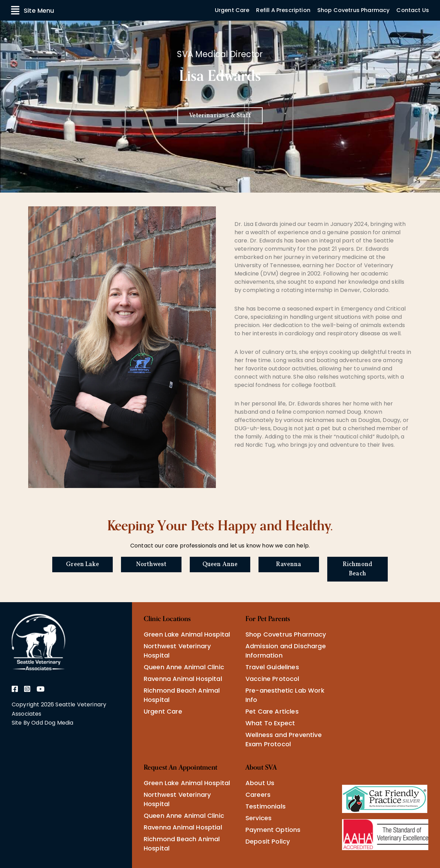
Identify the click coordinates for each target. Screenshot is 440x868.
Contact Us (413, 10)
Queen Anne (220, 565)
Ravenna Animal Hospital (183, 679)
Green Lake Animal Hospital (187, 634)
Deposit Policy (268, 841)
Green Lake (82, 565)
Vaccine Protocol (272, 679)
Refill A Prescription (283, 10)
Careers (258, 795)
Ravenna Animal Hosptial (183, 827)
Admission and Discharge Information (286, 651)
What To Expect (270, 723)
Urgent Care (232, 10)
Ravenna (289, 565)
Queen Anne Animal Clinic (184, 667)
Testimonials (266, 806)
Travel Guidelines (272, 667)
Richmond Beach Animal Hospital (182, 695)
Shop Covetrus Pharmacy (354, 10)
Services (258, 818)
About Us (260, 783)
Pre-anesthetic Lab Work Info (285, 695)
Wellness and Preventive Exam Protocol (284, 739)
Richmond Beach (357, 569)
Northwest (151, 565)
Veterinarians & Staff (220, 116)
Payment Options (273, 830)
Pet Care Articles (272, 711)
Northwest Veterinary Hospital (177, 651)
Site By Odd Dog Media (42, 723)
